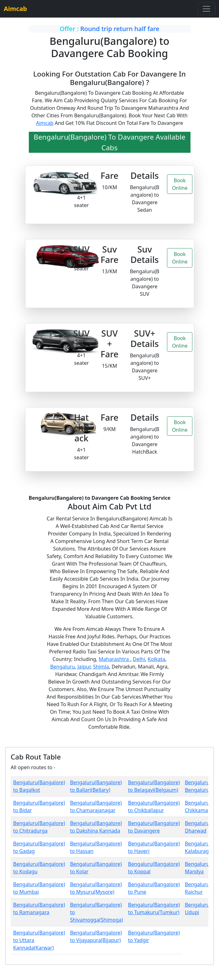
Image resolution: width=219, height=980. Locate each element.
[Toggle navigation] (206, 9)
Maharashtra (114, 659)
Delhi (139, 659)
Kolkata (156, 659)
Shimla (101, 667)
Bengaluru (63, 667)
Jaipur (84, 667)
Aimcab (45, 123)
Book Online (180, 184)
